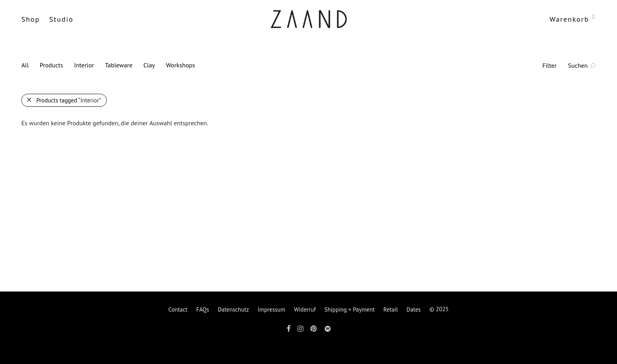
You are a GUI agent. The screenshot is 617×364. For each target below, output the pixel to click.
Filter (550, 65)
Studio (61, 19)
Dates (414, 309)
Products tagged (69, 100)
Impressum (271, 309)
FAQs (203, 309)
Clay (149, 65)
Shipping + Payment (349, 309)
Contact (178, 309)
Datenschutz (233, 309)
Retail (391, 309)
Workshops (180, 65)
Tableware (119, 65)
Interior (84, 65)
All (25, 65)
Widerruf (305, 309)
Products (51, 65)
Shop (31, 19)
